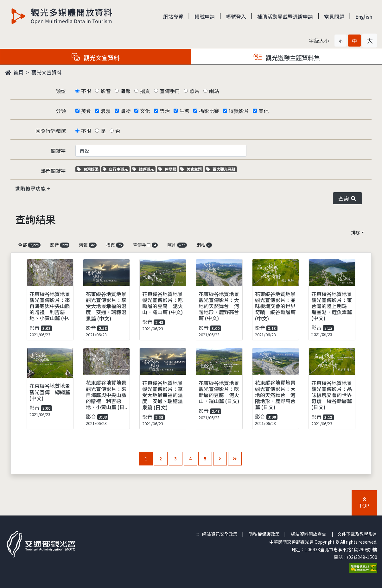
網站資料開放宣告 (309, 534)
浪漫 (106, 111)
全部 (29, 245)
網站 (214, 91)
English (364, 16)
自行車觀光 (115, 169)
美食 (86, 111)
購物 (125, 111)
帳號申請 (205, 16)
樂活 (165, 111)
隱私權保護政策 (264, 534)
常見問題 (334, 16)
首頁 (14, 72)
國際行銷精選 (51, 131)
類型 (61, 91)
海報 (125, 91)
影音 (106, 91)
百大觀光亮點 (221, 169)
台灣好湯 (89, 169)
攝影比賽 (209, 111)
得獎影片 (239, 111)
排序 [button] (356, 232)
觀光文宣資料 (47, 72)
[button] (341, 41)
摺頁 (145, 91)
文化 (145, 111)
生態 (184, 111)
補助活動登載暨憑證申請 (285, 16)
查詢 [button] (347, 198)
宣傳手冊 (170, 91)
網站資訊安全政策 (220, 534)
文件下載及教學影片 (357, 534)
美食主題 (192, 169)
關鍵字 (58, 151)
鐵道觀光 (144, 169)
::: (198, 534)
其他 (264, 111)
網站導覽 (173, 16)
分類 (61, 111)
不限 (86, 91)
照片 (194, 91)
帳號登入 (236, 16)
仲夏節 (168, 169)
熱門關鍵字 (53, 171)
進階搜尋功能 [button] (31, 188)
